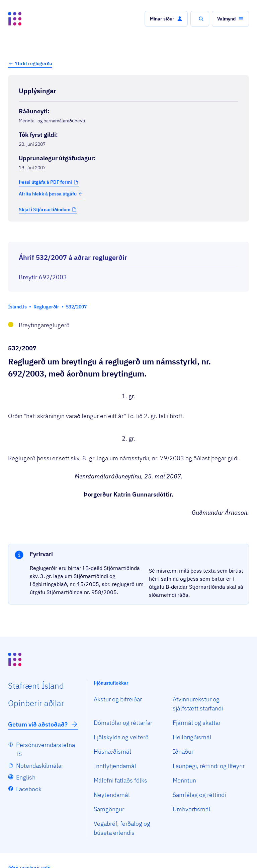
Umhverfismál (192, 809)
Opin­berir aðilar (36, 703)
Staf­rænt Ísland (36, 686)
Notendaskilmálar (40, 766)
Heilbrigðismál (192, 737)
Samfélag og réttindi (199, 795)
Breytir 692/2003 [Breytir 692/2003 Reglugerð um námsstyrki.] (43, 277)
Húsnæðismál (112, 751)
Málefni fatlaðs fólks (120, 780)
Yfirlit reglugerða (33, 63)
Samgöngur (109, 809)
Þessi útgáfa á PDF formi (45, 182)
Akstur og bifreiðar (118, 699)
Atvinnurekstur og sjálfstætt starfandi (198, 704)
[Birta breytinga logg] (128, 236)
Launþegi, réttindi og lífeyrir (209, 766)
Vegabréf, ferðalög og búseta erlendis (122, 828)
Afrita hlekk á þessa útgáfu (51, 194)
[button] (166, 19)
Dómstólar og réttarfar (123, 723)
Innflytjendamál (115, 766)
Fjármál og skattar (197, 723)
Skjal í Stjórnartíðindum (45, 210)
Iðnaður (183, 751)
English (26, 777)
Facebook (29, 789)
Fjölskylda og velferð (121, 737)
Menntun (184, 780)
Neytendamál (112, 795)
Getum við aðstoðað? (43, 724)
